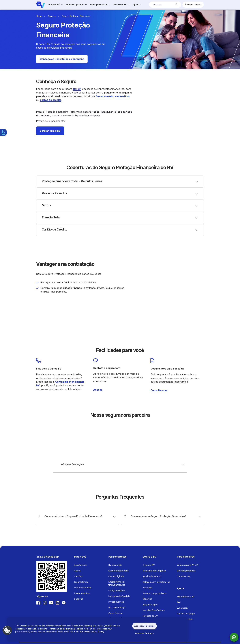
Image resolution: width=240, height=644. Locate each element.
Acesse (98, 359)
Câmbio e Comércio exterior (124, 575)
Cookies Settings (144, 633)
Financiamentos (83, 538)
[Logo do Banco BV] (40, 4)
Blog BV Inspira (150, 555)
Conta (77, 521)
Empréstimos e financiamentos (117, 534)
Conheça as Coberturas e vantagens (62, 59)
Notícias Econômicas (154, 561)
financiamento (105, 96)
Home (39, 16)
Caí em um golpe (186, 564)
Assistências (81, 515)
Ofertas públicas (117, 569)
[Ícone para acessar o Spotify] (64, 553)
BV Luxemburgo (117, 558)
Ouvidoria (182, 575)
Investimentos (82, 544)
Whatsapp (182, 558)
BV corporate (115, 515)
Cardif (77, 89)
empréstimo (122, 96)
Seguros (52, 16)
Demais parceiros (186, 521)
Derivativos (114, 580)
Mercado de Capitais (119, 546)
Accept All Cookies (144, 626)
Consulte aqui (159, 359)
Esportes (147, 549)
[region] (98, 629)
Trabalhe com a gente (154, 521)
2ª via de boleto (185, 570)
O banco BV (149, 515)
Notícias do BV (150, 566)
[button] (62, 59)
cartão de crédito (51, 100)
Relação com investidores (156, 532)
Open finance (115, 563)
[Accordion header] (120, 170)
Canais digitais (116, 527)
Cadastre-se (184, 527)
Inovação (147, 538)
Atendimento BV (186, 547)
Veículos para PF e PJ (188, 515)
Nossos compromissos (155, 544)
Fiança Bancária (117, 541)
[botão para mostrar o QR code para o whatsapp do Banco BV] (236, 637)
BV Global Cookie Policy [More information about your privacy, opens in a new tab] (92, 632)
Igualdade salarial (152, 527)
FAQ (179, 553)
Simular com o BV (50, 131)
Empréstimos (81, 532)
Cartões (78, 527)
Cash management (118, 521)
